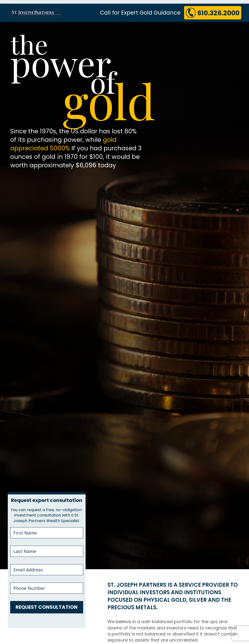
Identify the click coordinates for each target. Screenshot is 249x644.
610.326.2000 (212, 13)
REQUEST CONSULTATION (47, 607)
